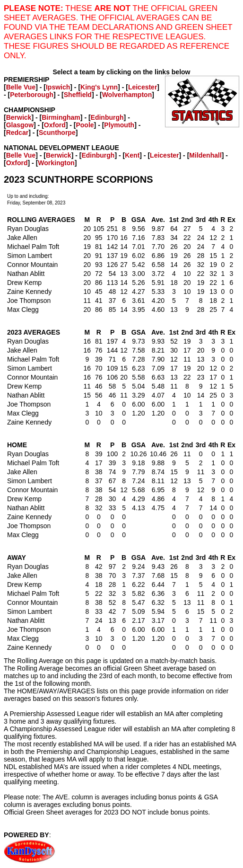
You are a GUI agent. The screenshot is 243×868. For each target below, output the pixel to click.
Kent (132, 155)
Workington (56, 163)
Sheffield (78, 95)
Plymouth (119, 125)
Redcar (17, 133)
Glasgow (20, 125)
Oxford (55, 125)
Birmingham (61, 117)
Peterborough (32, 95)
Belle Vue (21, 87)
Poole (85, 125)
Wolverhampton (127, 95)
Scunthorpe (57, 133)
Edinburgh (107, 117)
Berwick (19, 117)
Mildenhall (205, 155)
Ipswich (58, 87)
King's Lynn (99, 87)
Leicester (143, 87)
